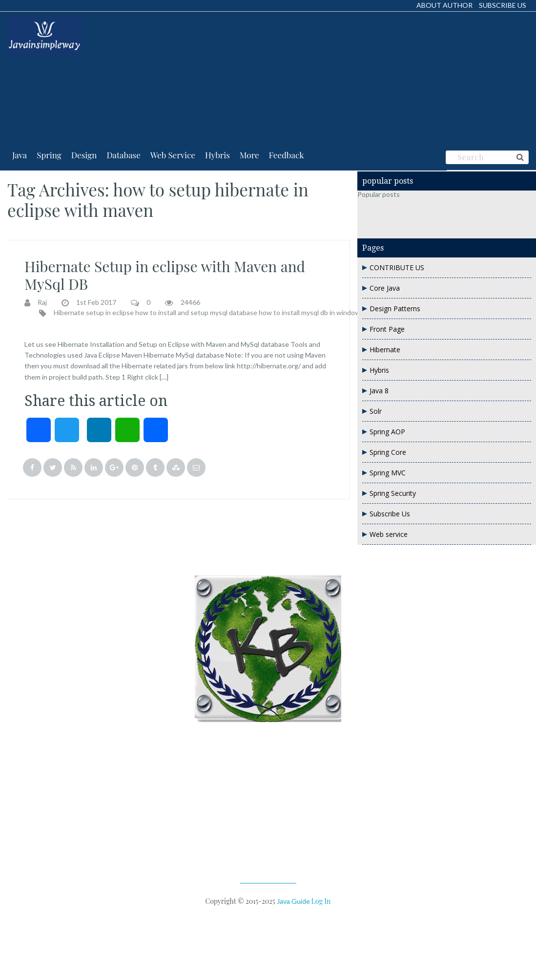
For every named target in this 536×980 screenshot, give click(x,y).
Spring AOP (387, 432)
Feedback (287, 155)
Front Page (387, 329)
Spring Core (388, 452)
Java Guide (293, 901)
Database (123, 155)
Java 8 (379, 391)
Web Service (173, 155)
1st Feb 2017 (96, 302)
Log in (321, 901)
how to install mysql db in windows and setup (327, 313)
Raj (42, 302)
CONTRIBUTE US (397, 267)
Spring (49, 155)
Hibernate (385, 350)
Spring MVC (388, 473)
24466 (190, 302)
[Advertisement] (160, 78)
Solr (376, 411)
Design (84, 155)
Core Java (385, 288)
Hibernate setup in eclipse (94, 313)
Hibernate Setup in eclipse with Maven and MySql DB (165, 275)
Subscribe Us (503, 5)
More (249, 155)
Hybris (217, 155)
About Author (444, 5)
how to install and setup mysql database (196, 313)
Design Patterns (395, 309)
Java (20, 155)
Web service (389, 534)
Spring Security (393, 493)
